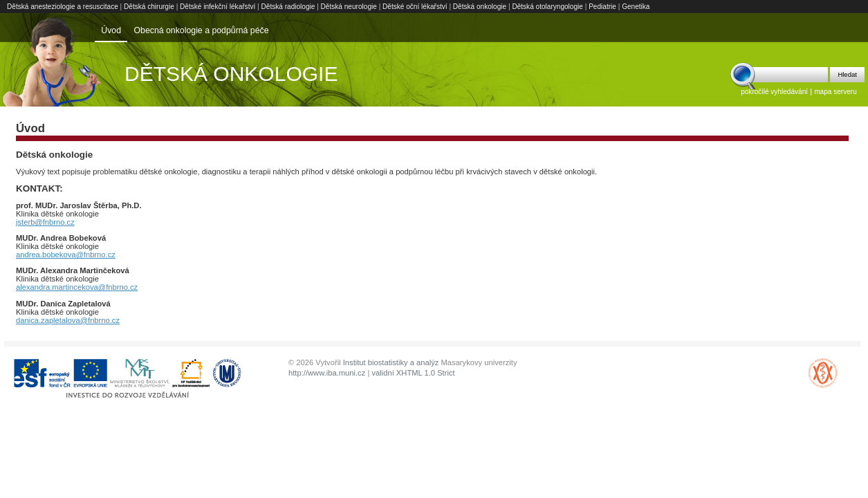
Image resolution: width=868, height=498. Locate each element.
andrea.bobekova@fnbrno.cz (66, 255)
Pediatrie (602, 7)
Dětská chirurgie (149, 7)
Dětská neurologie (349, 7)
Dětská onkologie (480, 7)
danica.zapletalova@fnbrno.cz (68, 320)
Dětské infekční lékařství (218, 7)
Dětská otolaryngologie (547, 7)
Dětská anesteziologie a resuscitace (63, 7)
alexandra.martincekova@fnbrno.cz (77, 287)
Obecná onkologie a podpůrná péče (201, 30)
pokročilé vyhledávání (774, 92)
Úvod (111, 30)
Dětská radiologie (288, 7)
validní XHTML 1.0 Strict (413, 373)
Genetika (636, 7)
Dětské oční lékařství (415, 7)
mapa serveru (835, 92)
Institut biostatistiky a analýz (391, 362)
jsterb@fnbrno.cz (45, 222)
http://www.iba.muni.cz (327, 373)
